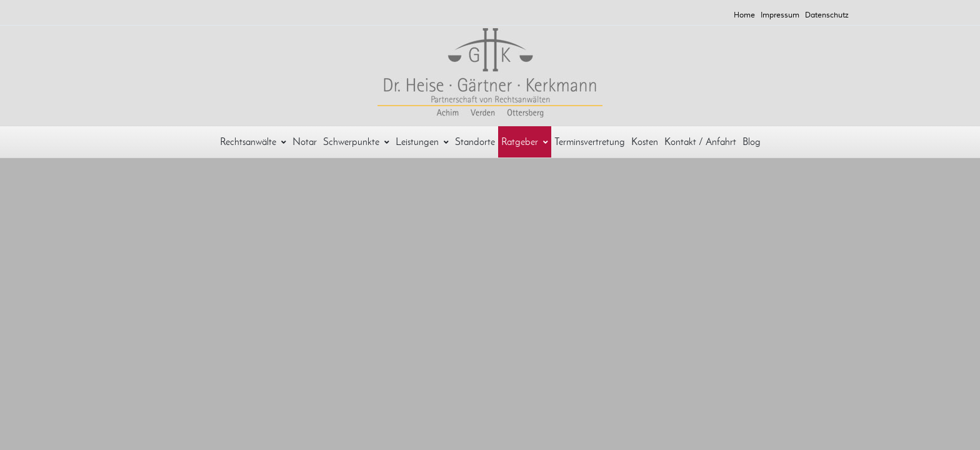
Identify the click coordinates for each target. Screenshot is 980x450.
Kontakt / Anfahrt (700, 142)
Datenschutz (827, 15)
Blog (752, 142)
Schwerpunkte (356, 142)
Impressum (780, 15)
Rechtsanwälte (253, 142)
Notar (305, 142)
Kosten (645, 142)
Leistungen (422, 142)
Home (744, 15)
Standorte (475, 142)
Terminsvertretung (590, 142)
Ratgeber (525, 142)
